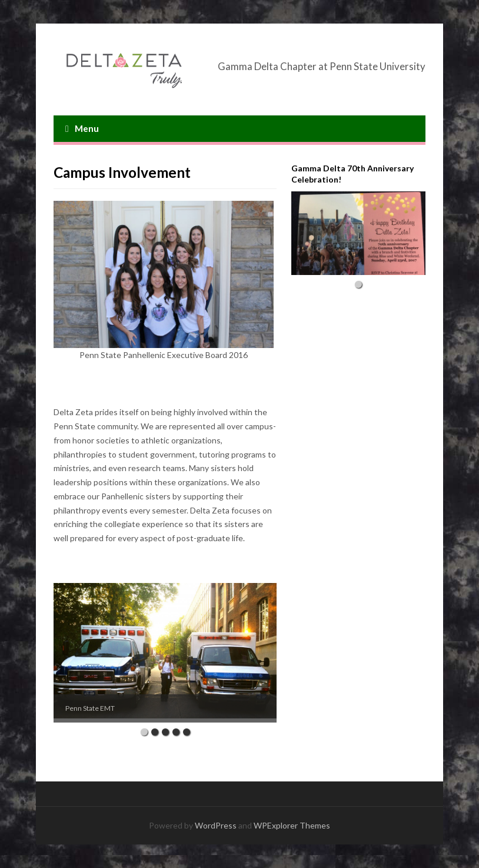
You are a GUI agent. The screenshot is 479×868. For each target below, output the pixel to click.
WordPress (216, 825)
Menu (82, 128)
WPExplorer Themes (292, 825)
